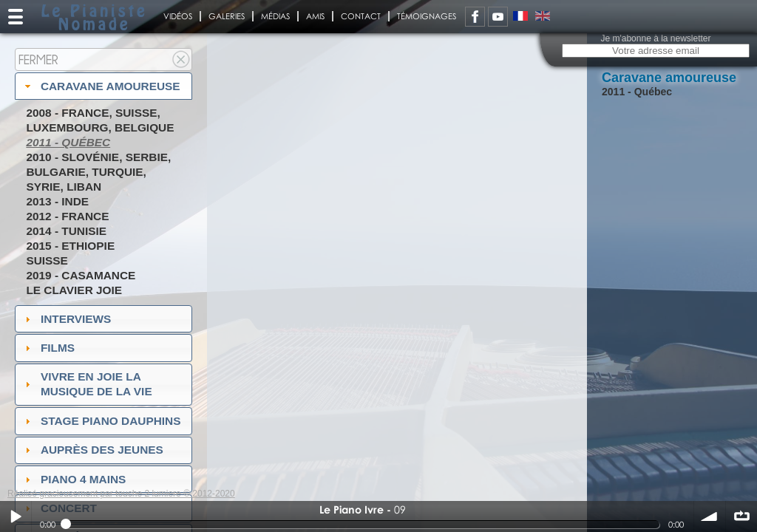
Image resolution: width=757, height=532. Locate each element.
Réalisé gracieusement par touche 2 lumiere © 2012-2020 (121, 494)
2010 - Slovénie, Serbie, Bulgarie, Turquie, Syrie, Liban (98, 172)
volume (710, 516)
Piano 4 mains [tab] (74, 479)
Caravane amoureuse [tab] (101, 86)
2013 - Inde (57, 201)
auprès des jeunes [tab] (92, 450)
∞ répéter (741, 516)
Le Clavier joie (74, 290)
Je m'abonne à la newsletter (655, 38)
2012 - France (67, 216)
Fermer (38, 59)
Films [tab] (48, 348)
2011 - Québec (68, 142)
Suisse (47, 260)
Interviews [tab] (67, 319)
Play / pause (16, 516)
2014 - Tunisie (66, 231)
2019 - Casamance (81, 275)
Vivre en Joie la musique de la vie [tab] (87, 384)
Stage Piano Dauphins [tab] (101, 421)
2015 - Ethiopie (70, 246)
